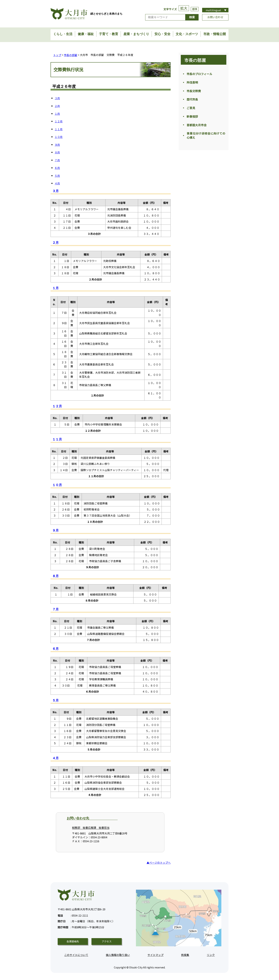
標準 (195, 9)
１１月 (59, 129)
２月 (57, 106)
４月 (57, 183)
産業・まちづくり (136, 34)
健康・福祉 (86, 34)
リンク (211, 955)
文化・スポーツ (187, 34)
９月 (57, 144)
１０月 (59, 137)
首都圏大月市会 (197, 128)
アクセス (107, 941)
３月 (57, 98)
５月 (57, 175)
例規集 (185, 955)
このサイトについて (76, 955)
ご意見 (191, 110)
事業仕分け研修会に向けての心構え (206, 139)
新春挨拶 (192, 119)
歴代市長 (192, 101)
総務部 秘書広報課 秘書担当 (91, 828)
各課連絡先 (73, 941)
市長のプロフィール (199, 74)
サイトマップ (156, 955)
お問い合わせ (215, 17)
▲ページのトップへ (159, 862)
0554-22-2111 (73, 915)
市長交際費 (194, 92)
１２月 (59, 121)
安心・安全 (162, 34)
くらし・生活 (63, 34)
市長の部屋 (71, 55)
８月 (57, 152)
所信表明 (192, 83)
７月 (57, 160)
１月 (57, 113)
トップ (57, 55)
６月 (57, 168)
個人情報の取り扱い (118, 955)
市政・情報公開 (215, 34)
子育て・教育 (109, 34)
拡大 (184, 8)
